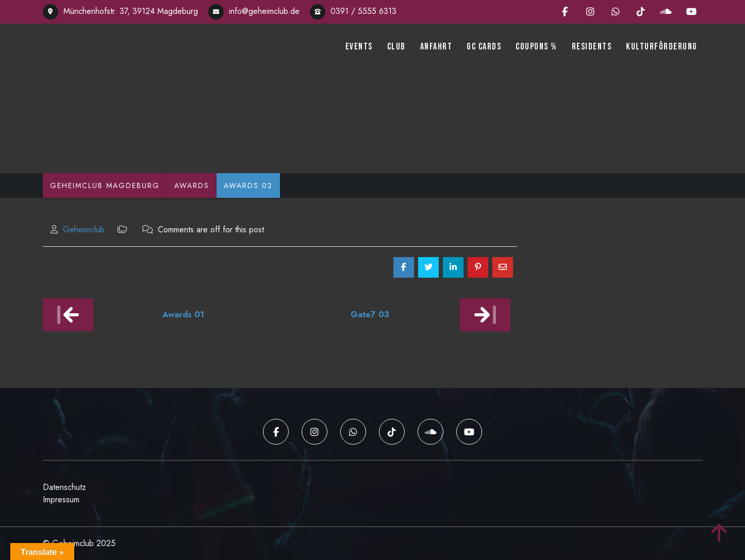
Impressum (61, 499)
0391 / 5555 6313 (353, 11)
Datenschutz (64, 487)
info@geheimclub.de (254, 11)
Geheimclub (84, 230)
